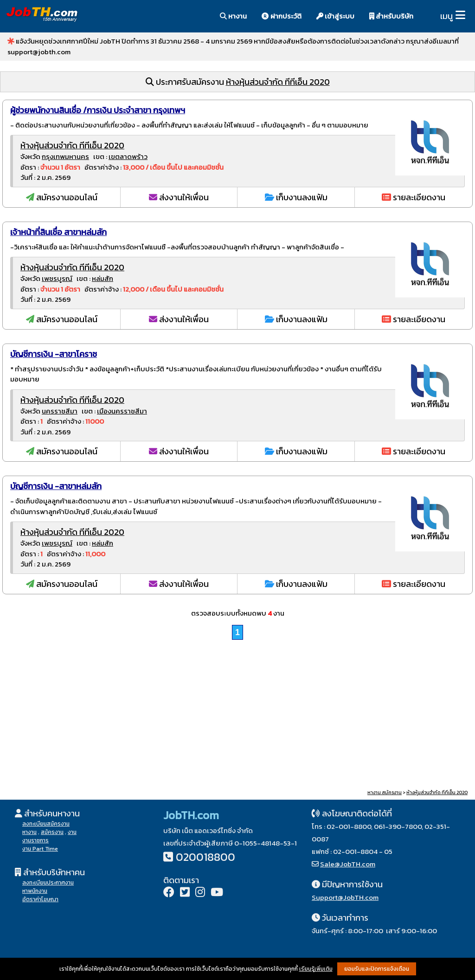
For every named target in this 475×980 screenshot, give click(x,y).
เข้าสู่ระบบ (335, 16)
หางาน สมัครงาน (385, 792)
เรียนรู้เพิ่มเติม (316, 969)
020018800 (205, 857)
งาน (72, 832)
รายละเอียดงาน (414, 197)
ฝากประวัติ (282, 16)
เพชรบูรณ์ (57, 278)
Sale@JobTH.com (348, 864)
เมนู (446, 16)
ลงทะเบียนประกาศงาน (48, 883)
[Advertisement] (237, 716)
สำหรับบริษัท (391, 16)
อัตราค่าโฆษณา (40, 899)
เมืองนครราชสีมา (122, 411)
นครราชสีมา (60, 411)
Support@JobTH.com (345, 897)
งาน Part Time (40, 849)
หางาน (233, 16)
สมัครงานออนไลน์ (62, 197)
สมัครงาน (52, 832)
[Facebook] (169, 893)
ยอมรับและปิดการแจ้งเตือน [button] (377, 969)
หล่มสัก (103, 278)
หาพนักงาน (35, 891)
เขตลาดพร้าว (128, 156)
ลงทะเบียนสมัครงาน (46, 824)
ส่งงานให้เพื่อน (179, 197)
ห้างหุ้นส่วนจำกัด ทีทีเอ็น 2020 (278, 82)
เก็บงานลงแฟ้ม (296, 197)
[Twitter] (185, 893)
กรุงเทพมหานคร (65, 156)
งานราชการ (35, 840)
